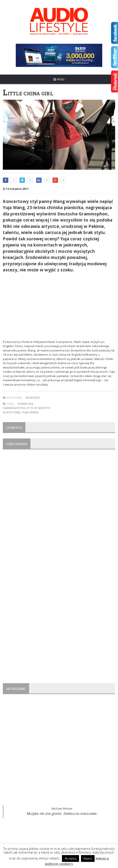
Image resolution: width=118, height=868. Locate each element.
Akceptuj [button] (70, 858)
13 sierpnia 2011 (16, 189)
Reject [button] (88, 858)
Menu (59, 79)
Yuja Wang (30, 412)
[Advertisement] (59, 307)
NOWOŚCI (33, 398)
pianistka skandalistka (18, 406)
